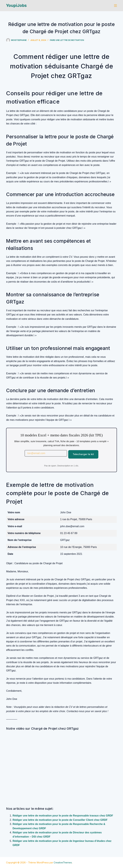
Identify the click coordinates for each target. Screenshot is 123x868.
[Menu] (115, 6)
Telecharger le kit (83, 454)
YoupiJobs (16, 5)
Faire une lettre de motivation (67, 40)
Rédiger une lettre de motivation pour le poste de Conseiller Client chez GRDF (60, 820)
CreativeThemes (63, 862)
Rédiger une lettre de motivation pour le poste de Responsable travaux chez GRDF (63, 816)
